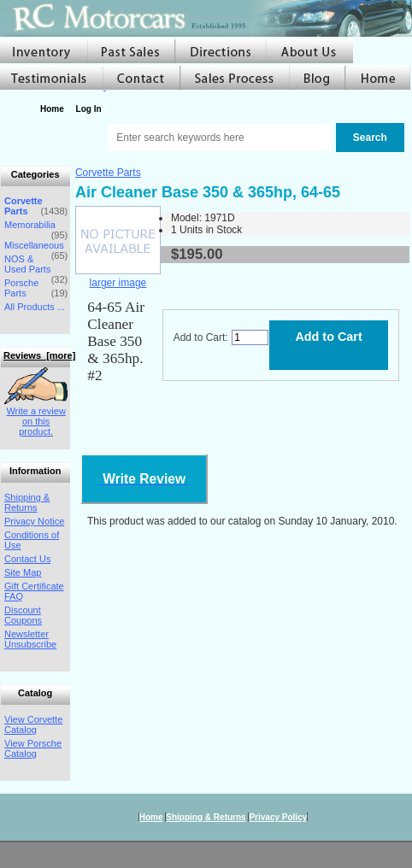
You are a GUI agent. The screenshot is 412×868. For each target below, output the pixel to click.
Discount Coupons (23, 615)
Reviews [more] (39, 355)
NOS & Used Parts (27, 264)
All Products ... (35, 307)
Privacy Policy (278, 817)
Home (52, 109)
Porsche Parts (21, 288)
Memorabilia (30, 225)
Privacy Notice (34, 521)
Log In (89, 109)
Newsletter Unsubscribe (30, 639)
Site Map (23, 572)
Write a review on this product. (36, 416)
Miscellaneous (34, 245)
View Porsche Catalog (33, 748)
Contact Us (27, 559)
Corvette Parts (108, 173)
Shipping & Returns (27, 502)
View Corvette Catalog (33, 724)
